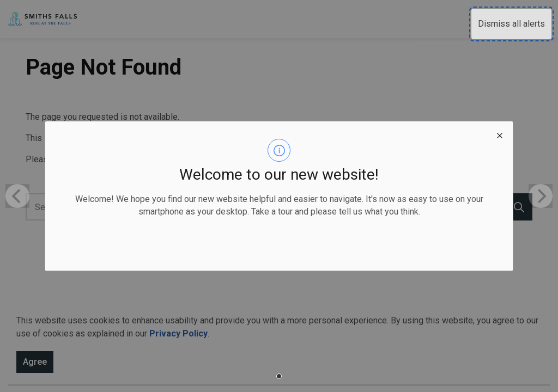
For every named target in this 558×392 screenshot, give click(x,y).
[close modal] (500, 134)
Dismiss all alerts (511, 24)
